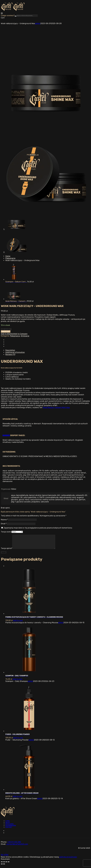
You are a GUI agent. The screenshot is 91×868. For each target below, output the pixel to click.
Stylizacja (25, 336)
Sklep (8, 825)
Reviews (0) (10, 354)
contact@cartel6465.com (17, 847)
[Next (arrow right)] (4, 867)
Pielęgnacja (10, 258)
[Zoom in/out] (9, 865)
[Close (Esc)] (2, 865)
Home (8, 256)
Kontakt (9, 830)
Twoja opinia (7, 551)
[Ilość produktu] (6, 329)
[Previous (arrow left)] (2, 867)
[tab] (48, 350)
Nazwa (4, 520)
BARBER (6, 435)
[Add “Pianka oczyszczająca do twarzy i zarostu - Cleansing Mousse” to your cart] (18, 623)
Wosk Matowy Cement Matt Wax (56, 407)
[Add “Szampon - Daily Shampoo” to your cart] (17, 682)
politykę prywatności (68, 860)
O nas (7, 823)
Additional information (15, 352)
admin (38, 23)
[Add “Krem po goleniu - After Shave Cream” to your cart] (18, 799)
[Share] (4, 865)
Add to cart (6, 332)
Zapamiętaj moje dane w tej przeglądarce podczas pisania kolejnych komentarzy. (38, 528)
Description (10, 350)
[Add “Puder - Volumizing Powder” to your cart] (18, 740)
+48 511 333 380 (14, 845)
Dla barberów (11, 828)
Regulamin (9, 827)
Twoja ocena (6, 532)
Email (4, 524)
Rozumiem (5, 862)
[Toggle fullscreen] (6, 865)
